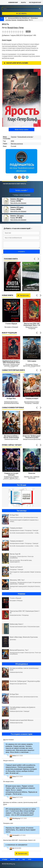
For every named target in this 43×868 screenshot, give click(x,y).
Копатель (32, 473)
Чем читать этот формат (18, 203)
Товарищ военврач (32, 398)
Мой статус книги (22, 130)
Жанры (23, 3)
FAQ (24, 859)
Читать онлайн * (21, 190)
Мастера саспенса (17, 144)
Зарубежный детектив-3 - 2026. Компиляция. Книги (11, 362)
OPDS (30, 859)
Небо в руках (32, 361)
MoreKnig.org (3, 3)
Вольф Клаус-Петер (23, 20)
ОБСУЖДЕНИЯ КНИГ (35, 3)
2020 (12, 141)
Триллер (14, 137)
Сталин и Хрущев (11, 324)
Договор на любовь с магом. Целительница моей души (11, 437)
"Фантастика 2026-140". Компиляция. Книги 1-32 (32, 324)
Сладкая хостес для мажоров (11, 474)
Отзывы (5, 859)
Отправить (21, 252)
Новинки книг (13, 3)
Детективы (7, 138)
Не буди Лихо (11, 398)
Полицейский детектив (25, 137)
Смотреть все (23, 295)
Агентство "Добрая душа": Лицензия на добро (32, 437)
